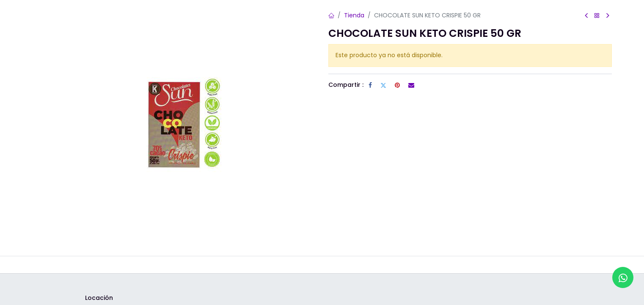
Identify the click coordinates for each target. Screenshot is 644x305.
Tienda (354, 15)
